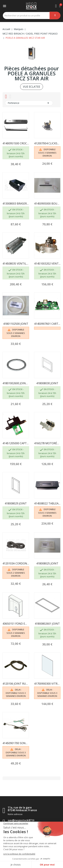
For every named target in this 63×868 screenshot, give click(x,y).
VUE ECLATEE (32, 87)
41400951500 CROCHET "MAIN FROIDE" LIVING (16, 143)
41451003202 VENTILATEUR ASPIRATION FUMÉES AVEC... (47, 264)
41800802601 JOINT (47, 624)
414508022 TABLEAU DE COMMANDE (47, 503)
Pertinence (29, 103)
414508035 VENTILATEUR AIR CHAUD (16, 264)
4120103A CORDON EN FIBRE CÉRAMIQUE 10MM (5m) (16, 563)
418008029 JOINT (16, 503)
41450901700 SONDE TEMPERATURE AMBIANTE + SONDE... (16, 743)
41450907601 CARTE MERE (47, 324)
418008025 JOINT (47, 563)
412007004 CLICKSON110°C (47, 143)
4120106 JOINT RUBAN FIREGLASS (16, 684)
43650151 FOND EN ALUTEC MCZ (16, 624)
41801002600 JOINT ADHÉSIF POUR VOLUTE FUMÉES (16, 383)
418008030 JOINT (47, 383)
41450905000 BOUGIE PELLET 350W (47, 204)
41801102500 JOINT (16, 324)
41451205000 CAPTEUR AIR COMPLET (16, 443)
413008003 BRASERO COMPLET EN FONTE (16, 204)
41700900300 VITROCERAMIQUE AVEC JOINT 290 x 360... (47, 684)
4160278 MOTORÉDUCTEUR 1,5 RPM (47, 443)
